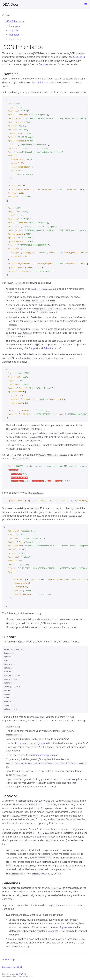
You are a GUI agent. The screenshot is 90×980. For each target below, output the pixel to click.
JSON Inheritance (15, 21)
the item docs (43, 82)
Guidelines (15, 39)
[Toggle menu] (86, 4)
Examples (15, 26)
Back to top (9, 959)
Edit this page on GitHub (12, 967)
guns (64, 927)
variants (54, 931)
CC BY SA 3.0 (21, 974)
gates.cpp (43, 755)
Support (14, 30)
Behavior (14, 35)
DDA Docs (10, 4)
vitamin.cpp (12, 787)
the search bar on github (31, 743)
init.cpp (16, 727)
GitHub (29, 976)
